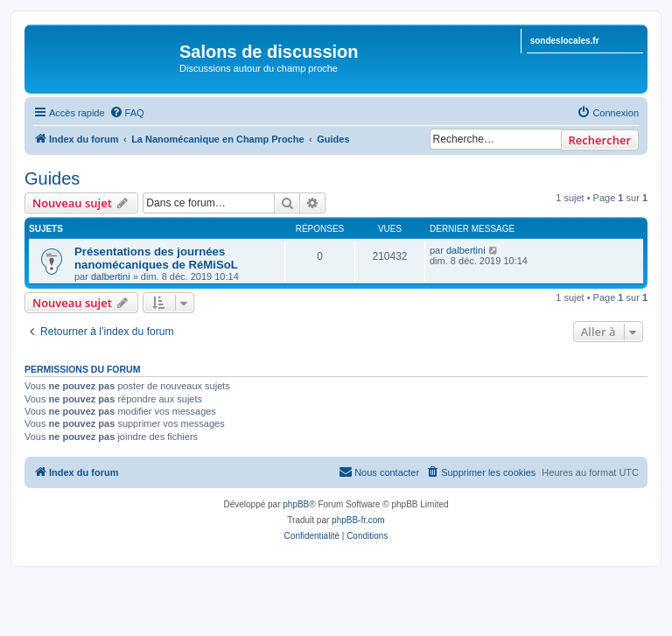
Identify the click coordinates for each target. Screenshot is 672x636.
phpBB (296, 504)
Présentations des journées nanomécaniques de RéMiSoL (156, 258)
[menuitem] (127, 113)
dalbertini (111, 276)
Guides (52, 178)
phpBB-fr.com (358, 520)
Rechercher (600, 140)
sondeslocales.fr (565, 41)
